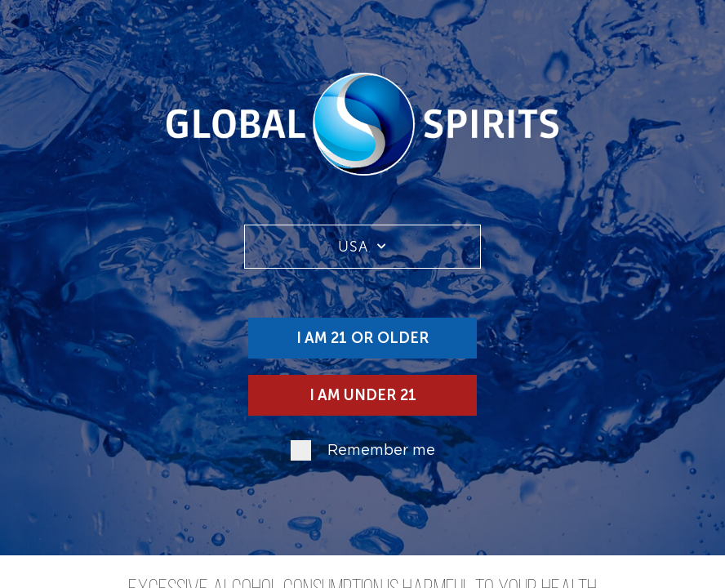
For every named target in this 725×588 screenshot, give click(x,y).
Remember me (381, 451)
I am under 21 (363, 395)
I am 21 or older (362, 338)
